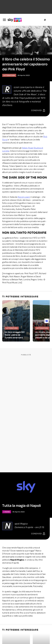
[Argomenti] (45, 20)
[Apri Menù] (4, 20)
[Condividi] (38, 110)
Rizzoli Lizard (24, 197)
